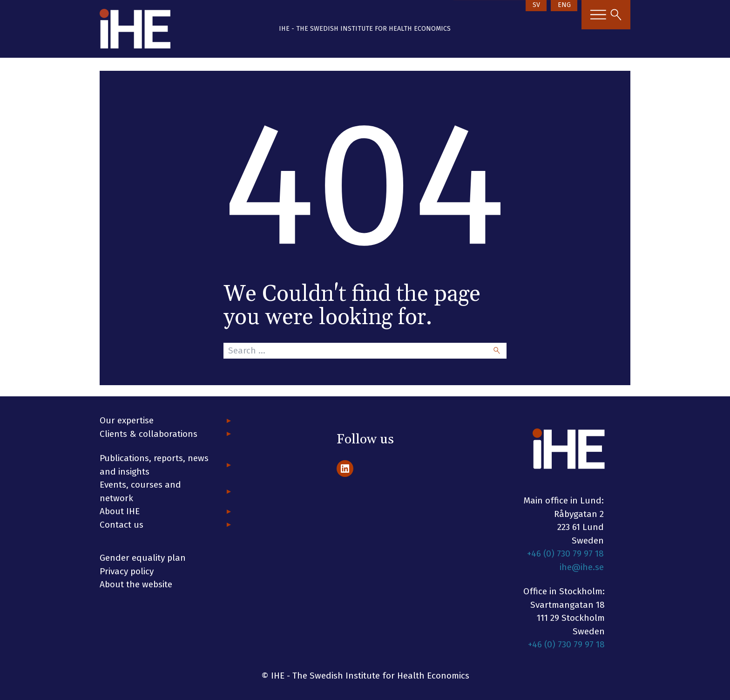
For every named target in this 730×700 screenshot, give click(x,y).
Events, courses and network (140, 491)
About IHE (120, 511)
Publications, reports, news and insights (154, 465)
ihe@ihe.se (582, 567)
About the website (136, 584)
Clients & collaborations (149, 434)
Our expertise (127, 420)
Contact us (122, 525)
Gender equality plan (143, 558)
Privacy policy (127, 571)
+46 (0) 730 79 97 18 (565, 554)
